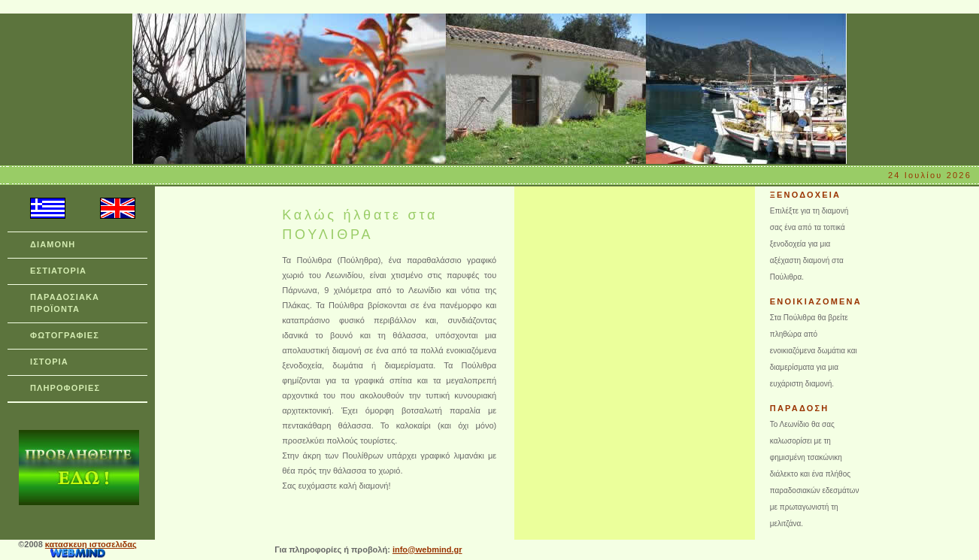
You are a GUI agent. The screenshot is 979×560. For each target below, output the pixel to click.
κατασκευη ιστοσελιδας (91, 544)
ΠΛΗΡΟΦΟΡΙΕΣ (65, 388)
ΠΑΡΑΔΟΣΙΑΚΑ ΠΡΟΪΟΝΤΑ (65, 303)
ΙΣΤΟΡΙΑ (49, 362)
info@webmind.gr (427, 549)
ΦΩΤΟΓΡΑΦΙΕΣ (65, 335)
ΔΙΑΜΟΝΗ (53, 244)
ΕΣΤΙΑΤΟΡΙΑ (58, 271)
